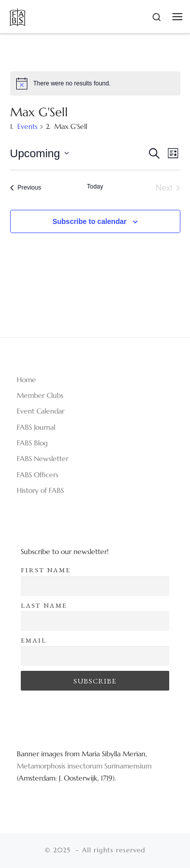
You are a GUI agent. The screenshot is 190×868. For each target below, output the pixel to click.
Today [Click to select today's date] (95, 187)
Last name (44, 605)
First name (46, 570)
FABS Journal (36, 427)
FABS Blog (32, 443)
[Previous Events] (26, 188)
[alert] (95, 83)
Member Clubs (40, 395)
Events (27, 126)
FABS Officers (37, 475)
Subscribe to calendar (89, 221)
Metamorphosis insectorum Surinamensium (84, 766)
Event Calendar (41, 411)
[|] (17, 15)
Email (34, 640)
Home (26, 380)
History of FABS (40, 490)
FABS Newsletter (43, 459)
